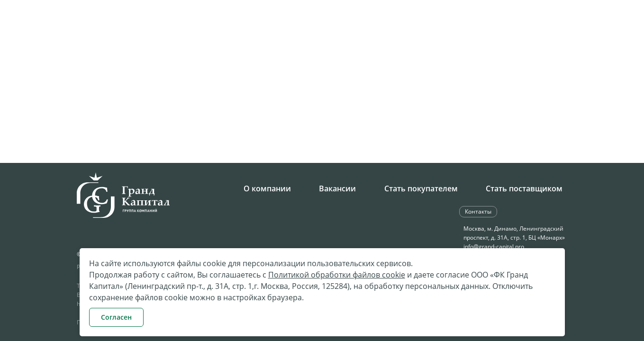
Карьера (288, 55)
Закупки (328, 55)
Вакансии (337, 188)
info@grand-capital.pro (494, 247)
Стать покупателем (421, 188)
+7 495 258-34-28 (251, 25)
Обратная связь (500, 24)
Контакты (579, 55)
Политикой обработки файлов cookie (337, 275)
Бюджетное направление (451, 55)
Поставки (371, 55)
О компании (267, 188)
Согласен (116, 317)
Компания (243, 55)
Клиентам (532, 55)
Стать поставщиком (524, 188)
